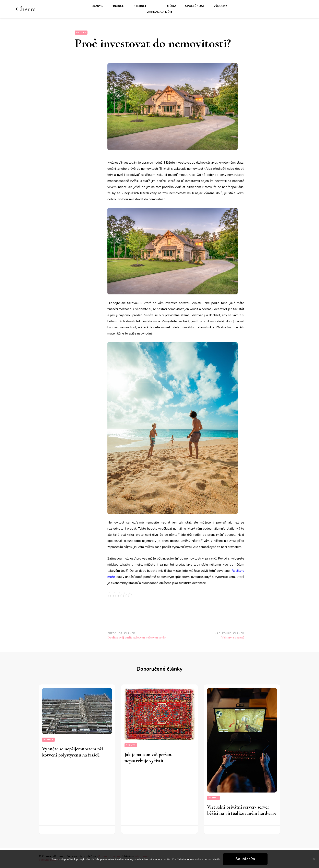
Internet (140, 6)
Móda (172, 6)
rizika (130, 535)
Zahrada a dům (159, 12)
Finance (118, 6)
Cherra (26, 9)
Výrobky (220, 6)
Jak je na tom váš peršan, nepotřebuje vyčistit (148, 758)
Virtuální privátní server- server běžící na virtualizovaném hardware (242, 810)
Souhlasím (245, 859)
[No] (314, 859)
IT (157, 6)
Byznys (97, 6)
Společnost (195, 6)
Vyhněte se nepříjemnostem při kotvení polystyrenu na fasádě (73, 752)
